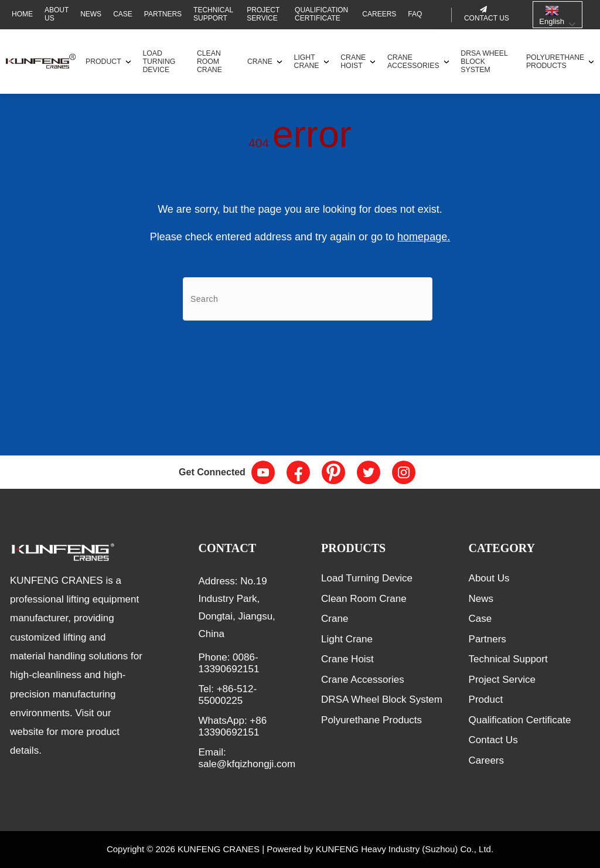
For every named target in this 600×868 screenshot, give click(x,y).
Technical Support (213, 14)
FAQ (415, 14)
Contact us (487, 18)
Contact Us (493, 740)
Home (22, 14)
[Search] (308, 299)
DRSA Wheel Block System (484, 62)
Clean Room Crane (209, 62)
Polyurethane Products (555, 62)
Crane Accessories (413, 62)
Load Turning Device (159, 62)
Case (123, 14)
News (91, 14)
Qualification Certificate (321, 14)
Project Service (263, 14)
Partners (163, 14)
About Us (57, 14)
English (552, 15)
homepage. (424, 237)
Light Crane (307, 62)
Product (103, 62)
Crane (260, 62)
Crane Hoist (353, 62)
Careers (379, 14)
